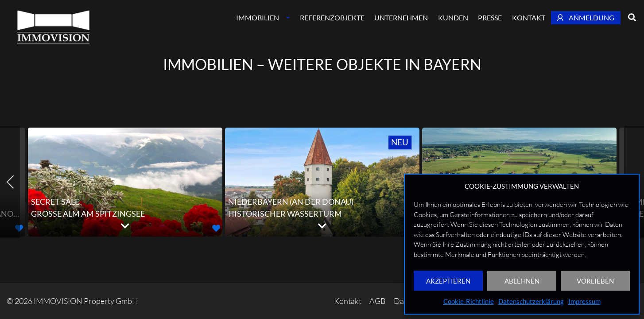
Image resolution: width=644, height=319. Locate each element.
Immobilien (258, 18)
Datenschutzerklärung (531, 301)
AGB (378, 301)
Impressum (584, 301)
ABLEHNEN (522, 281)
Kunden (453, 18)
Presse (490, 18)
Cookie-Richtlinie (469, 301)
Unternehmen (401, 18)
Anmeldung (586, 18)
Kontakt (529, 18)
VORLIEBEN (595, 281)
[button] (216, 228)
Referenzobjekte (332, 18)
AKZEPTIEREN (448, 281)
